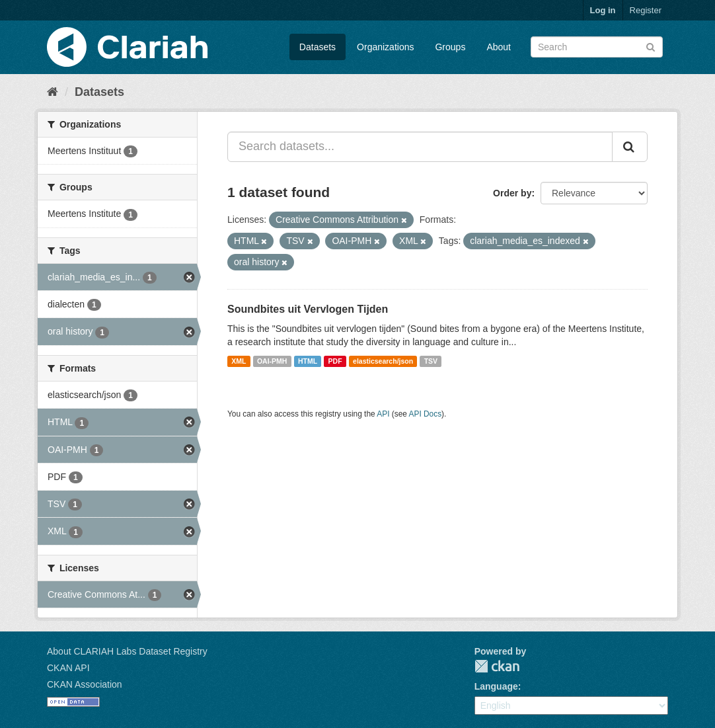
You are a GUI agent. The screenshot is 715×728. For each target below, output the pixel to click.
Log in (603, 10)
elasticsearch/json (383, 361)
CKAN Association (85, 684)
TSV (431, 361)
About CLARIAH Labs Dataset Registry (127, 651)
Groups (450, 47)
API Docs (426, 414)
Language (496, 686)
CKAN (497, 666)
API (383, 414)
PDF (335, 361)
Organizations (385, 47)
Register (646, 10)
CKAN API (68, 668)
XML (239, 361)
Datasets (318, 47)
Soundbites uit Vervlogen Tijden (308, 309)
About (499, 47)
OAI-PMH (272, 361)
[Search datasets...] (420, 147)
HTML (308, 361)
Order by (512, 193)
